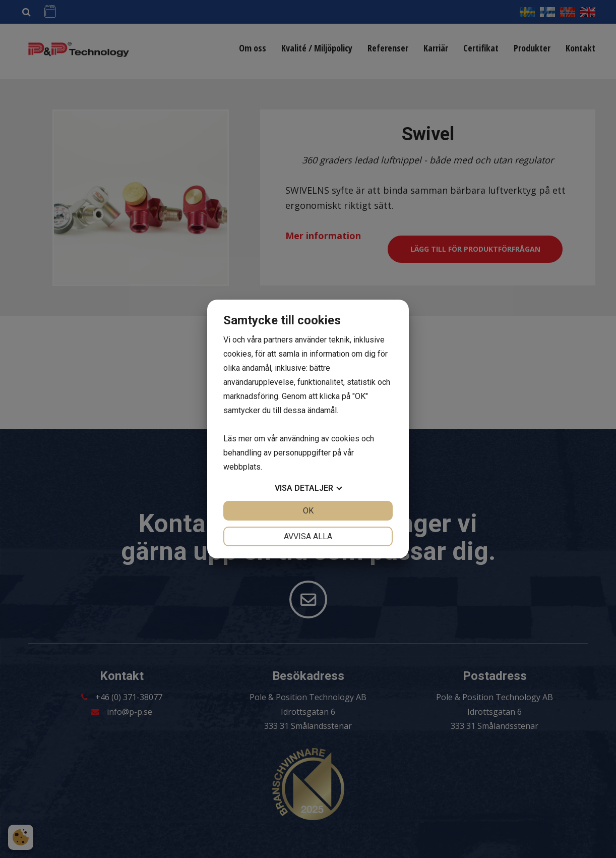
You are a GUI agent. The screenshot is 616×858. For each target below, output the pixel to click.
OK (308, 511)
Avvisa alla (308, 536)
